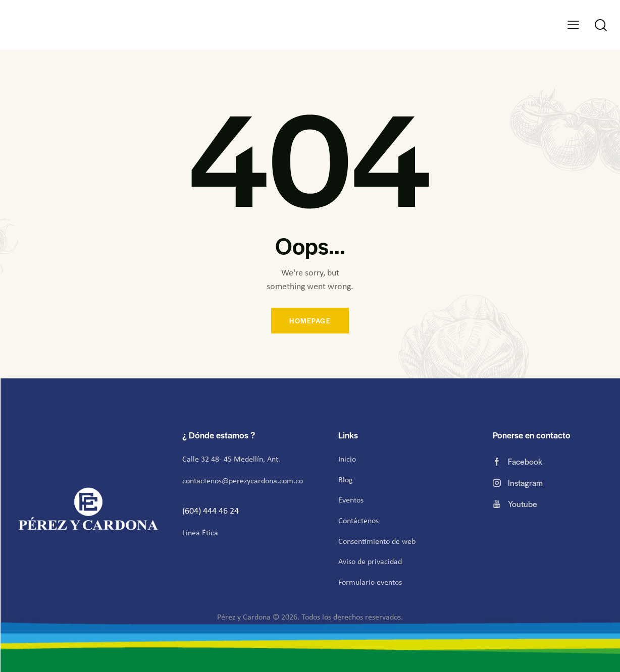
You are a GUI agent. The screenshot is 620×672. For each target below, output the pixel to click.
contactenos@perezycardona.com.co (243, 481)
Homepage (310, 321)
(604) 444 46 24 (212, 511)
